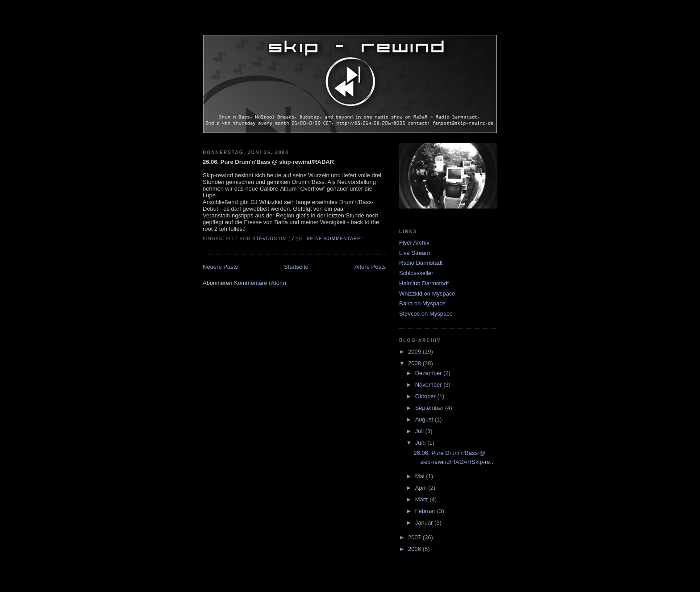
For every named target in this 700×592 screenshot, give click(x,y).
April (422, 488)
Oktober (426, 396)
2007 (415, 537)
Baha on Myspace (422, 303)
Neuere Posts (220, 267)
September (430, 408)
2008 (415, 363)
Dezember (429, 373)
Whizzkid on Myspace (427, 294)
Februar (426, 511)
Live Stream (415, 253)
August (425, 419)
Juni (421, 443)
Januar (425, 523)
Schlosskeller (416, 273)
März (423, 499)
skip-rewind (350, 25)
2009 (415, 352)
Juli (420, 431)
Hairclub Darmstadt (424, 283)
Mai (421, 476)
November (429, 385)
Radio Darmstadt (421, 263)
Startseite (296, 267)
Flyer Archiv (414, 243)
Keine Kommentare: (335, 239)
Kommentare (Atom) (260, 283)
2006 (415, 549)
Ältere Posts (370, 267)
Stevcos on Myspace (426, 314)
